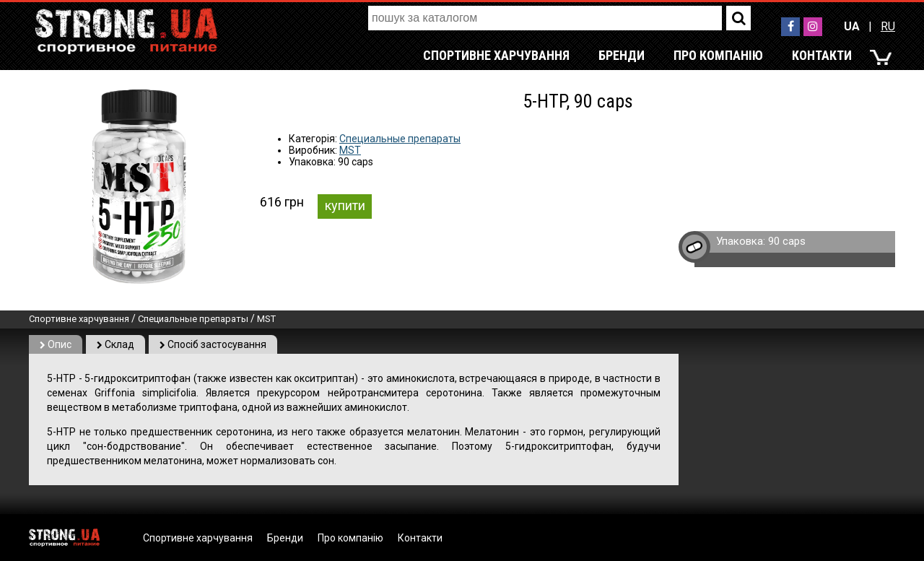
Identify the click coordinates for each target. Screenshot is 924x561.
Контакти (822, 55)
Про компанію (718, 55)
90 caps (787, 241)
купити (345, 205)
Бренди (622, 55)
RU (888, 26)
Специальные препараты (400, 139)
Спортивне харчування (496, 55)
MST (350, 150)
